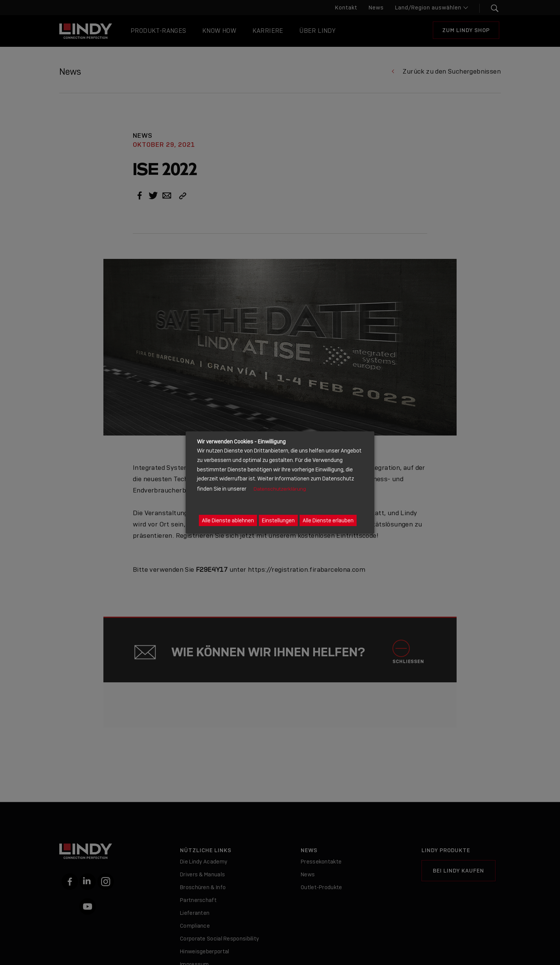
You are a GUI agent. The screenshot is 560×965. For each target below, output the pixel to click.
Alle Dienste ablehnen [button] (228, 520)
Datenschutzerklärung (280, 489)
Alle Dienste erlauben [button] (328, 520)
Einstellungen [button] (278, 520)
